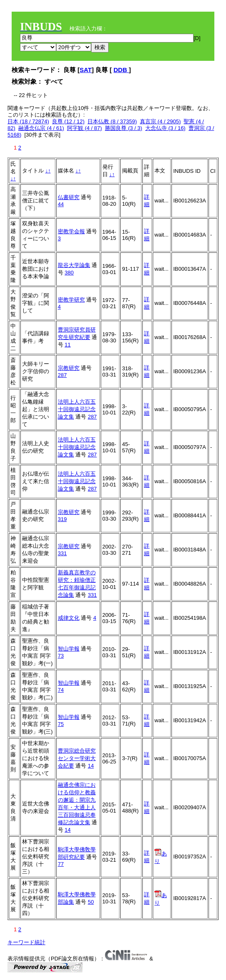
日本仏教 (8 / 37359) (112, 121)
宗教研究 (69, 368)
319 (62, 519)
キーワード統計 (26, 942)
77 (61, 864)
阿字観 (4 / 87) (84, 128)
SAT (86, 70)
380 (69, 273)
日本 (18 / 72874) (28, 121)
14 (91, 766)
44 (61, 204)
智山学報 (69, 649)
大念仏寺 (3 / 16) (165, 128)
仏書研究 (69, 197)
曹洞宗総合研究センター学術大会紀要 (77, 758)
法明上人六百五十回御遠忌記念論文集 (77, 409)
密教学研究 (71, 300)
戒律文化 (69, 618)
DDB (121, 70)
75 (61, 724)
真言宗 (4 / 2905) (160, 121)
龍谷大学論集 (74, 265)
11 (67, 345)
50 (91, 902)
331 (62, 553)
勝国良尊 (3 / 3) (124, 128)
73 (61, 656)
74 (61, 690)
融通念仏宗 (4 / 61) (41, 128)
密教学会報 (71, 231)
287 (62, 375)
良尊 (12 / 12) (68, 121)
